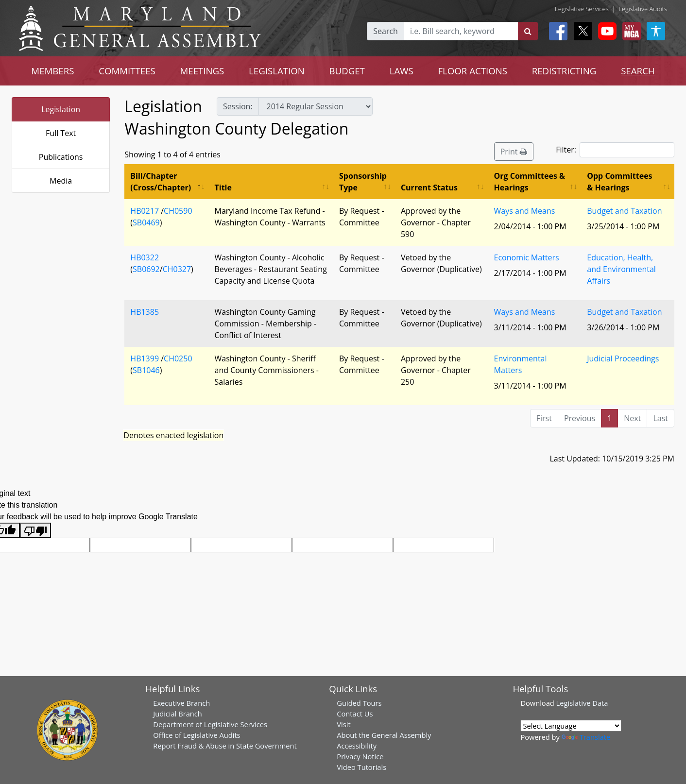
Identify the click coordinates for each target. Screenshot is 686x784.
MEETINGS (202, 71)
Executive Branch (181, 703)
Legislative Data (582, 703)
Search (386, 31)
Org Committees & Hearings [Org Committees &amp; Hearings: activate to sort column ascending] (530, 182)
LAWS (402, 71)
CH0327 (177, 269)
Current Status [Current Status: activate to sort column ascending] (429, 187)
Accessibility (357, 746)
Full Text (61, 133)
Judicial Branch (178, 714)
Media (61, 181)
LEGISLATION (277, 71)
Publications (61, 157)
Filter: (615, 150)
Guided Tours (359, 703)
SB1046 (146, 370)
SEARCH (638, 71)
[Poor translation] (35, 530)
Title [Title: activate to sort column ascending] (223, 187)
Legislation (61, 109)
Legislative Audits (643, 9)
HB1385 (145, 312)
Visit (343, 724)
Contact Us (355, 714)
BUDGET (347, 71)
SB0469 (146, 222)
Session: (238, 106)
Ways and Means (525, 211)
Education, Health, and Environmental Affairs (621, 269)
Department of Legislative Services (210, 724)
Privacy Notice (360, 756)
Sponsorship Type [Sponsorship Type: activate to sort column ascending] (363, 182)
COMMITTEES (127, 71)
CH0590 (178, 211)
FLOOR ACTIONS (472, 71)
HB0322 (145, 257)
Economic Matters (527, 257)
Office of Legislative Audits (197, 735)
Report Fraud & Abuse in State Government (225, 746)
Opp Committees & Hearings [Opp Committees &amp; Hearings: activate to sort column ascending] (619, 182)
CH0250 (178, 358)
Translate (586, 737)
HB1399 (145, 358)
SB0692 (146, 269)
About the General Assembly (384, 735)
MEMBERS (52, 71)
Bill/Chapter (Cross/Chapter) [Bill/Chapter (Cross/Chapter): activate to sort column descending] (161, 182)
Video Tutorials (361, 767)
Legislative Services (582, 9)
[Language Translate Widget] (571, 726)
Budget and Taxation (624, 211)
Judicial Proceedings (623, 358)
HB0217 (145, 211)
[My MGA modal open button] (630, 31)
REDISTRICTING (564, 71)
